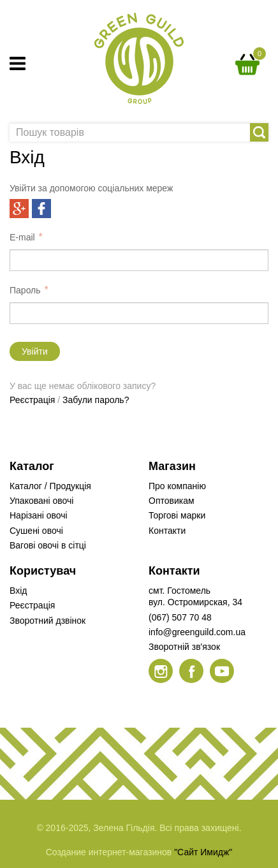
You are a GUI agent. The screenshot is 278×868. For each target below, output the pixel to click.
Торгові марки (177, 515)
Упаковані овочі (41, 501)
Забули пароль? (96, 400)
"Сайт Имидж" (203, 852)
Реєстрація (32, 400)
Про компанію (177, 486)
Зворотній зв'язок (184, 647)
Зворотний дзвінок (48, 621)
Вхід (18, 591)
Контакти (167, 531)
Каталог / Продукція (50, 486)
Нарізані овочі (39, 515)
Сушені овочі (36, 531)
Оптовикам (172, 501)
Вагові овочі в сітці (48, 545)
